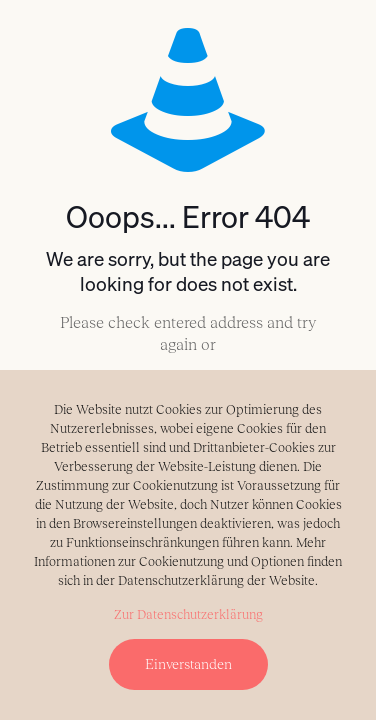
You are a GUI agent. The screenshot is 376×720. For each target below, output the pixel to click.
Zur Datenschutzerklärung (188, 614)
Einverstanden (188, 664)
